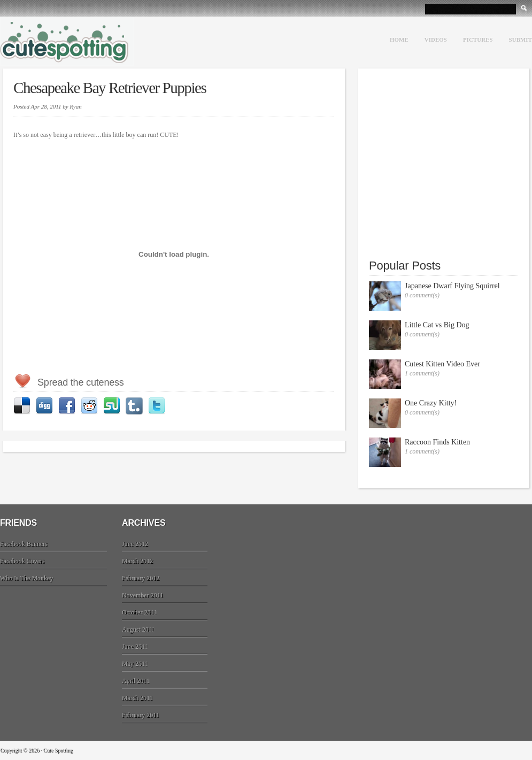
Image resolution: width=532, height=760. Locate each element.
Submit (521, 40)
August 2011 (138, 630)
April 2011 (136, 681)
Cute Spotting (67, 41)
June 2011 (135, 647)
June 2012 (135, 544)
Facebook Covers (22, 561)
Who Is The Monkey (26, 578)
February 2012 (141, 578)
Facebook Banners (24, 544)
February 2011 (141, 715)
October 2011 (139, 612)
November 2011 (142, 595)
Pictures (478, 40)
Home (399, 40)
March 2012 (137, 561)
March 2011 (137, 698)
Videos (436, 40)
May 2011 (135, 664)
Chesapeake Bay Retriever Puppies (110, 88)
